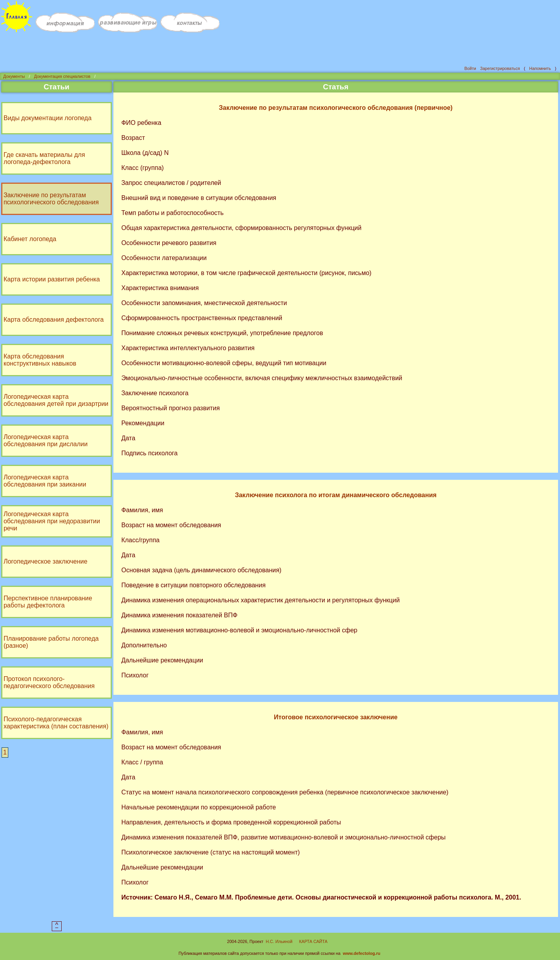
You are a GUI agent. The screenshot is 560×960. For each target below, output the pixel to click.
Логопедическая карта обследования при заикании (46, 480)
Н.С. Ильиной (279, 941)
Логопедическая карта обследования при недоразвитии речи (53, 520)
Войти (470, 68)
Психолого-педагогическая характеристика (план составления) (57, 722)
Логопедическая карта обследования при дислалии (46, 440)
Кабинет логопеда (31, 238)
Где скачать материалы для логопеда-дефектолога (45, 157)
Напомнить (540, 68)
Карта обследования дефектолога (54, 319)
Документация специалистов (62, 75)
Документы (14, 75)
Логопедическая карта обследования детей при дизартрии (57, 399)
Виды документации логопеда (48, 117)
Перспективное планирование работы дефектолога (49, 601)
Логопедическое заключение (46, 561)
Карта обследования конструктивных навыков (41, 359)
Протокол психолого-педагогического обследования (50, 682)
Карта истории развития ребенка (53, 278)
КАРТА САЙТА (313, 941)
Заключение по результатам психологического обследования (52, 198)
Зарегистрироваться (500, 68)
